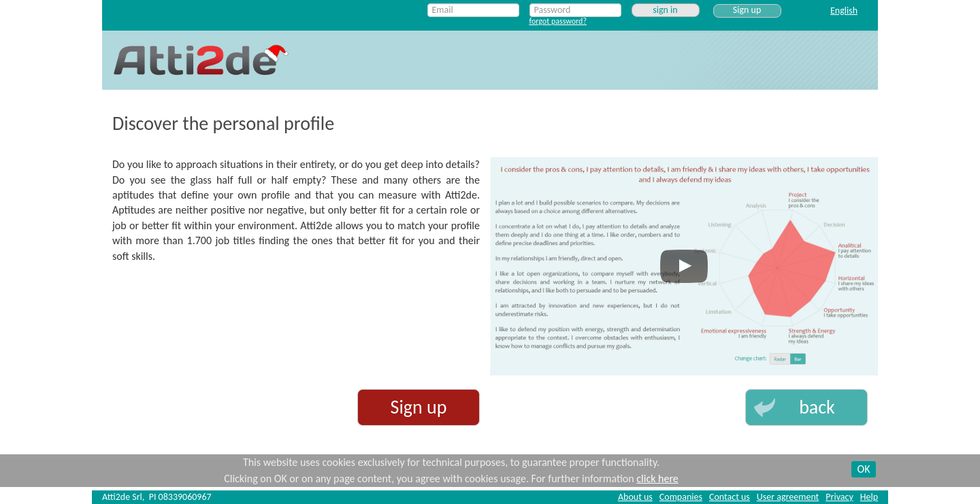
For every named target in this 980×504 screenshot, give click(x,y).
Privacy (839, 497)
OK (864, 469)
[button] (806, 407)
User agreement (788, 497)
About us (635, 497)
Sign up (747, 10)
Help (869, 497)
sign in (665, 10)
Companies (681, 497)
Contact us (730, 497)
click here (657, 478)
